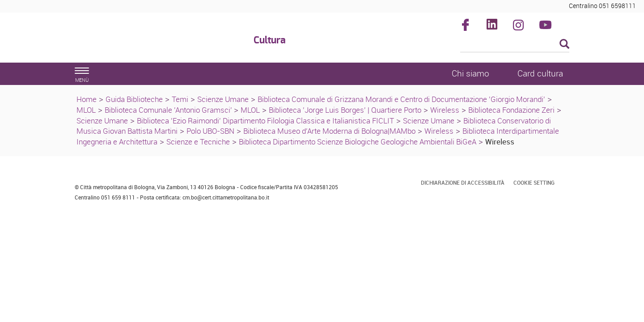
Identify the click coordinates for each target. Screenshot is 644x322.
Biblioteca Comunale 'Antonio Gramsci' (169, 110)
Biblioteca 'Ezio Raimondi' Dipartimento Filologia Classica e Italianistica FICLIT (265, 121)
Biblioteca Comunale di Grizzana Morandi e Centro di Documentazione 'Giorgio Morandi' (401, 99)
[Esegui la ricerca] (564, 44)
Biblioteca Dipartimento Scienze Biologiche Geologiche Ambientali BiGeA (358, 142)
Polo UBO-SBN (210, 131)
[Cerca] (515, 45)
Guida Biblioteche (134, 99)
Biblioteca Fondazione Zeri (511, 110)
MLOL (86, 110)
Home (87, 99)
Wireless (445, 110)
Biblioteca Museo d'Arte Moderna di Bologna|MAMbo (329, 131)
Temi (180, 99)
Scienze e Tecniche (198, 142)
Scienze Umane (223, 99)
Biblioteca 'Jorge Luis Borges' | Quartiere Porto (345, 110)
